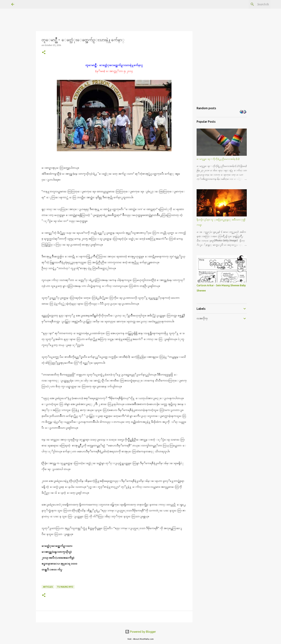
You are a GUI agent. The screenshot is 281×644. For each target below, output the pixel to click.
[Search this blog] (252, 4)
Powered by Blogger (140, 632)
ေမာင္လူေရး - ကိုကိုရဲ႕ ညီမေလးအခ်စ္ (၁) (218, 159)
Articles (48, 587)
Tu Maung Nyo (65, 587)
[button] (44, 53)
